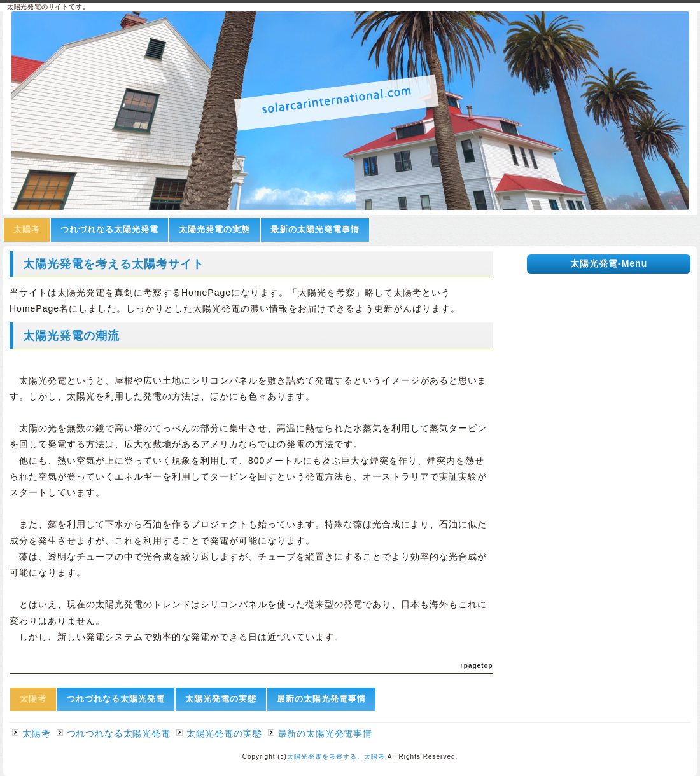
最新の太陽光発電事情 (315, 229)
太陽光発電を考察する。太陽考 (336, 757)
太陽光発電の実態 (214, 229)
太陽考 (27, 229)
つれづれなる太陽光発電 (109, 229)
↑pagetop (477, 666)
